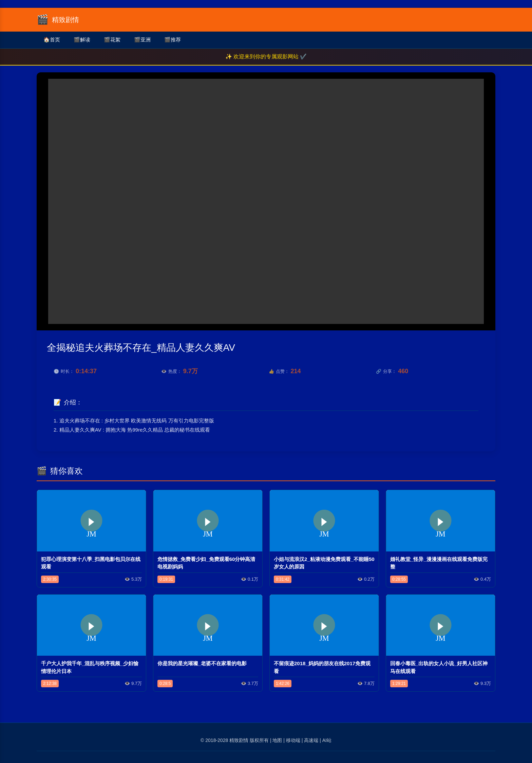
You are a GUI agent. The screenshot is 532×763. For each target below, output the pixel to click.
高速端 (311, 740)
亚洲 (142, 40)
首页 (52, 40)
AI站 (327, 740)
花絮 (112, 40)
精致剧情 (239, 740)
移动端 (293, 740)
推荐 (173, 40)
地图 (277, 740)
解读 (82, 40)
